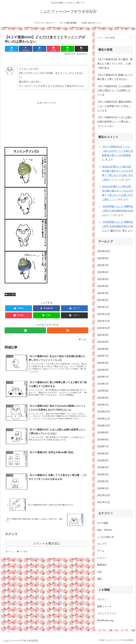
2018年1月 (103, 488)
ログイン (102, 599)
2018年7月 (103, 447)
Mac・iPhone (104, 530)
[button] (130, 38)
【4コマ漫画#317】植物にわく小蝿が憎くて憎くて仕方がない (115, 77)
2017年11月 (104, 502)
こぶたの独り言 (106, 537)
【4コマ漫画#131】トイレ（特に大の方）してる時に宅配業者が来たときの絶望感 (118, 151)
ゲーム (101, 551)
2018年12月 (104, 412)
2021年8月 (103, 342)
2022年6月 (103, 272)
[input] (115, 38)
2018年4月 (103, 467)
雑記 (100, 579)
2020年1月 (103, 377)
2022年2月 (103, 300)
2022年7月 (103, 265)
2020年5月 (103, 370)
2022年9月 (103, 258)
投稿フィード (104, 606)
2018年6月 (103, 454)
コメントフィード (107, 613)
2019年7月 (103, 384)
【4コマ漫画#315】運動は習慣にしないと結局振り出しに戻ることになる (115, 106)
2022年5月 (103, 279)
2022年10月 (104, 251)
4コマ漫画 (10, 294)
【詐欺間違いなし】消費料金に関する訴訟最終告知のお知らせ (118, 211)
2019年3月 (103, 398)
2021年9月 (103, 335)
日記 (100, 572)
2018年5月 (103, 460)
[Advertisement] (46, 127)
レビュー (102, 558)
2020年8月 (103, 349)
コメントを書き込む (47, 544)
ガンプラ (102, 544)
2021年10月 (104, 328)
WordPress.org (105, 620)
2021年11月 (104, 321)
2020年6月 (103, 363)
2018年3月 (103, 474)
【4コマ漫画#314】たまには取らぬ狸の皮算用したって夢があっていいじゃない (115, 122)
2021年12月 (104, 314)
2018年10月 (104, 426)
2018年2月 (103, 481)
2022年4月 (103, 286)
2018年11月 (104, 419)
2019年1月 (103, 405)
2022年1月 (103, 307)
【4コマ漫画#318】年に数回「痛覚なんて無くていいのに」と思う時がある (115, 64)
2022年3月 (103, 293)
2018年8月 (103, 440)
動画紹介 (102, 565)
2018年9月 (103, 433)
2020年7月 (103, 356)
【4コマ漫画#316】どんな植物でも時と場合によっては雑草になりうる (115, 91)
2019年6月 (103, 391)
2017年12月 (104, 495)
